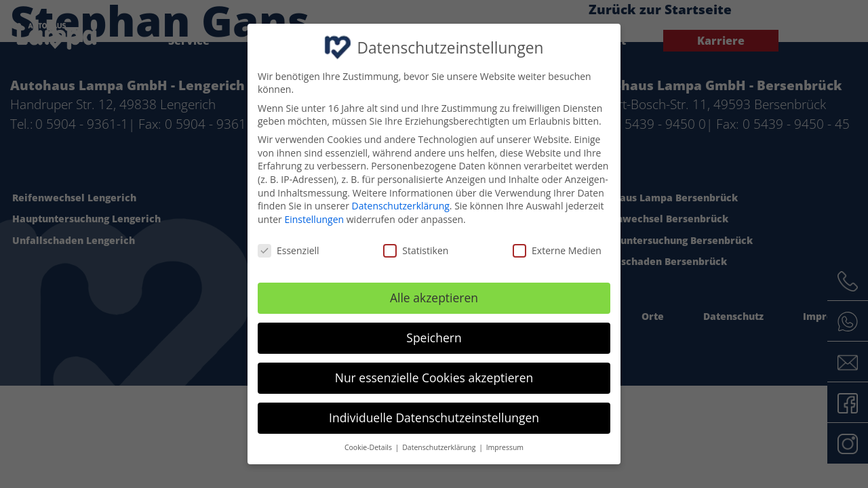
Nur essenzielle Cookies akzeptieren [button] (434, 378)
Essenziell (289, 250)
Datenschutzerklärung (401, 206)
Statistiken (416, 250)
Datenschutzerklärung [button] (440, 447)
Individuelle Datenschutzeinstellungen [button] (434, 418)
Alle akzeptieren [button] (434, 298)
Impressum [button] (505, 447)
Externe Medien (557, 250)
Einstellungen (314, 219)
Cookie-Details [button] (369, 447)
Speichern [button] (434, 338)
